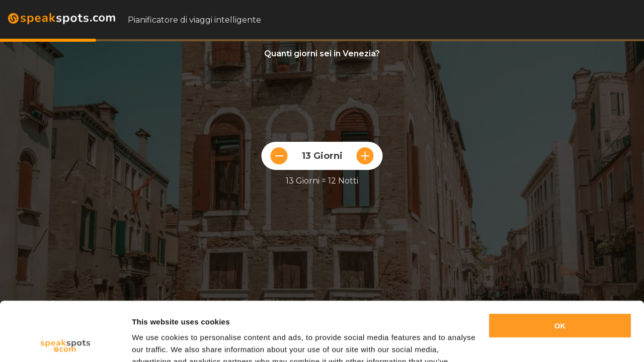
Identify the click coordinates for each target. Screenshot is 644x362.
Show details (155, 342)
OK (560, 267)
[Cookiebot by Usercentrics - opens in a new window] (65, 342)
